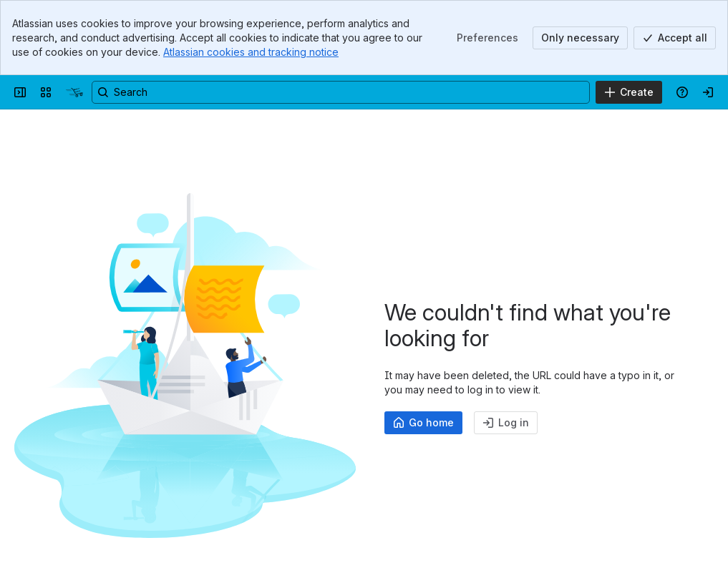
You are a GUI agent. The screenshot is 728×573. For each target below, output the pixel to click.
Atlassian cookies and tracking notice (251, 52)
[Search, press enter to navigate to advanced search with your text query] (341, 92)
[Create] (629, 92)
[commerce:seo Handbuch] (74, 92)
